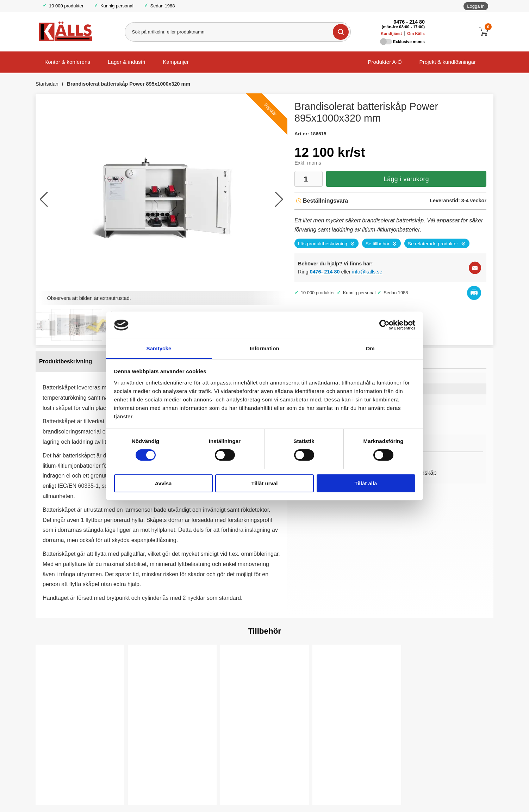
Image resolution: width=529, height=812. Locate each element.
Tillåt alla (366, 483)
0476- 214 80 (325, 272)
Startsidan (47, 84)
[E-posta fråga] (475, 268)
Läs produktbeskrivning (323, 244)
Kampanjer (176, 62)
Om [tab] (370, 348)
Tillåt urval (265, 483)
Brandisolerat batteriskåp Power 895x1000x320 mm (129, 84)
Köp (146, 788)
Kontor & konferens (67, 62)
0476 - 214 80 (409, 22)
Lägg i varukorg (406, 179)
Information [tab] (264, 348)
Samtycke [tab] (159, 348)
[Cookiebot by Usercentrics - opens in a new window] (384, 325)
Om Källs (416, 33)
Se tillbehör (378, 244)
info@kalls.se (367, 272)
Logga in (476, 6)
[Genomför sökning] (340, 32)
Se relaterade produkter (433, 244)
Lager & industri (126, 62)
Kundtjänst (391, 33)
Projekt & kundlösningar (448, 62)
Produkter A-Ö (385, 62)
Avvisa (163, 483)
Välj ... (57, 788)
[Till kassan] (486, 32)
